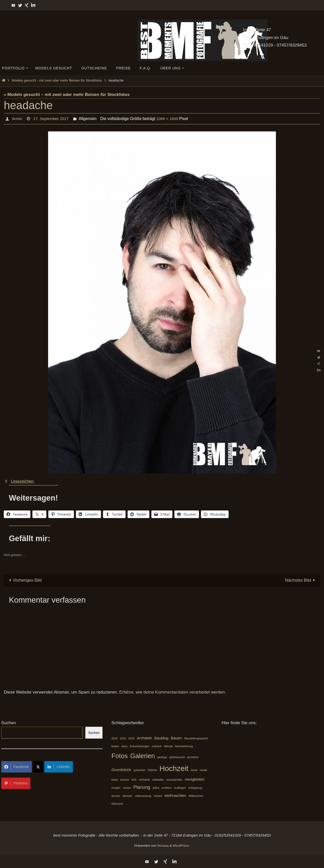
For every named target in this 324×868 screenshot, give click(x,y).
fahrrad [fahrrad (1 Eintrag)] (168, 746)
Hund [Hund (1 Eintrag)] (194, 770)
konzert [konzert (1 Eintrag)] (125, 780)
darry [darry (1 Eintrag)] (125, 746)
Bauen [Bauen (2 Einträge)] (176, 738)
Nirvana (163, 846)
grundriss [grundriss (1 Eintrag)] (193, 757)
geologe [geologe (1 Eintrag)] (162, 757)
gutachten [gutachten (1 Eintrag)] (140, 770)
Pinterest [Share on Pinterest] (16, 783)
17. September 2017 (52, 119)
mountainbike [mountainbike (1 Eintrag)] (174, 780)
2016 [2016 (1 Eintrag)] (114, 739)
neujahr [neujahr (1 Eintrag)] (116, 788)
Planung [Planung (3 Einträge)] (142, 787)
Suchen (9, 723)
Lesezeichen (22, 481)
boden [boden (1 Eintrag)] (115, 746)
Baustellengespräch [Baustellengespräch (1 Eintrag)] (196, 739)
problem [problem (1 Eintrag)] (167, 788)
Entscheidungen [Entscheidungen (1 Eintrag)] (140, 746)
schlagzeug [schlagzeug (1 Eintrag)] (195, 788)
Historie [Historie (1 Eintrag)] (152, 770)
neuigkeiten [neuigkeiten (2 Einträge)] (195, 779)
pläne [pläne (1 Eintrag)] (156, 788)
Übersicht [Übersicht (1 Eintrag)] (117, 804)
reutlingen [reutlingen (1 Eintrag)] (180, 788)
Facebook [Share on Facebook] (17, 767)
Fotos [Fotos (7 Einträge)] (120, 756)
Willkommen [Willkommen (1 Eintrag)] (196, 796)
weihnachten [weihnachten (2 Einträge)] (175, 796)
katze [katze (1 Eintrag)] (115, 780)
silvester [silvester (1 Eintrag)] (127, 796)
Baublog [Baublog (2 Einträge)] (161, 738)
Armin (17, 119)
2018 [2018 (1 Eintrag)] (123, 739)
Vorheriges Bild (25, 580)
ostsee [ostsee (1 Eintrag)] (127, 788)
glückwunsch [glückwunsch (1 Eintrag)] (177, 757)
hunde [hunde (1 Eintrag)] (204, 770)
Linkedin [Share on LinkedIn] (58, 767)
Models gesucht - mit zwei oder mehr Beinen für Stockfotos (57, 80)
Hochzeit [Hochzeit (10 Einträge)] (174, 768)
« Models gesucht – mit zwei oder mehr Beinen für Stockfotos (67, 95)
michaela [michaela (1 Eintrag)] (144, 780)
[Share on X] (38, 767)
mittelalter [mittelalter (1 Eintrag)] (158, 780)
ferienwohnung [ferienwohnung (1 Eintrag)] (184, 746)
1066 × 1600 (169, 119)
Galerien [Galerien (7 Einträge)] (143, 756)
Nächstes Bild (301, 580)
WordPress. (181, 846)
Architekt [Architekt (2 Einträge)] (144, 738)
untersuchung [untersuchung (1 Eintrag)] (143, 796)
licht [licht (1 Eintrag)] (134, 780)
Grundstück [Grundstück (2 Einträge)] (121, 770)
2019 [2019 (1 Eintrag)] (131, 739)
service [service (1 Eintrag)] (116, 796)
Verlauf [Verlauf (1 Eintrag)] (158, 796)
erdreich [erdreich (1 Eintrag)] (157, 746)
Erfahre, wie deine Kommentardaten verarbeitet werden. (173, 692)
